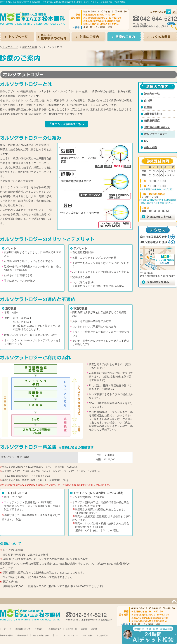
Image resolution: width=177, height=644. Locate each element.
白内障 (148, 101)
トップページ (10, 47)
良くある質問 (102, 635)
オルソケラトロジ (71, 635)
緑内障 (148, 107)
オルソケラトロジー (156, 134)
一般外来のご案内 (54, 629)
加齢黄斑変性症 (153, 114)
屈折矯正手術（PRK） (157, 127)
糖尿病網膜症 (152, 121)
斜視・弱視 (151, 147)
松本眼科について (23, 629)
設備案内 (38, 629)
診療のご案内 (29, 47)
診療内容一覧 (152, 94)
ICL (146, 141)
